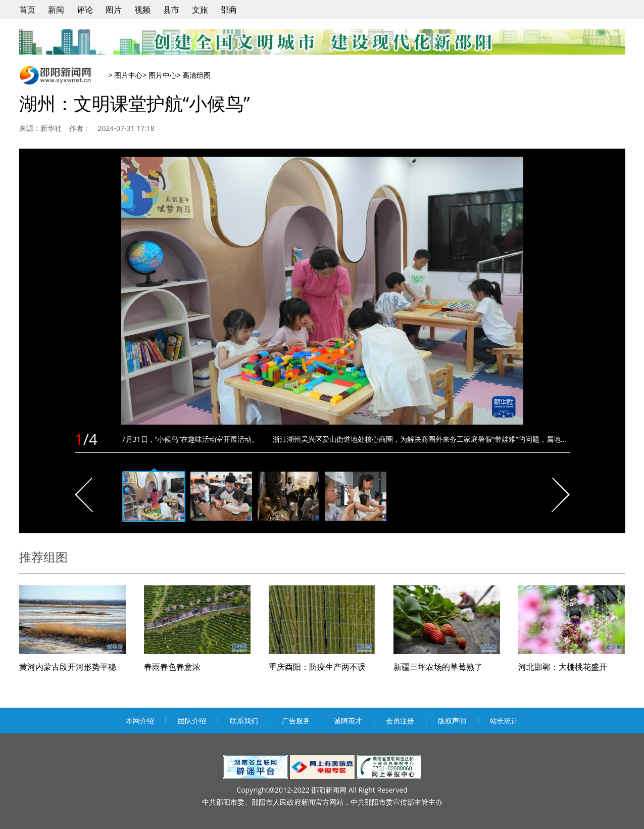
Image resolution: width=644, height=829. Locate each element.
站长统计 (504, 721)
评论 (85, 10)
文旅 (200, 10)
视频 (142, 10)
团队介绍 (192, 721)
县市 (171, 10)
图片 (114, 10)
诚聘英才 (348, 721)
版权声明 (452, 721)
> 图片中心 (126, 75)
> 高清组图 (194, 75)
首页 (27, 10)
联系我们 (244, 721)
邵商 (229, 10)
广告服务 (296, 721)
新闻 (56, 10)
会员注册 (400, 721)
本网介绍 (140, 721)
